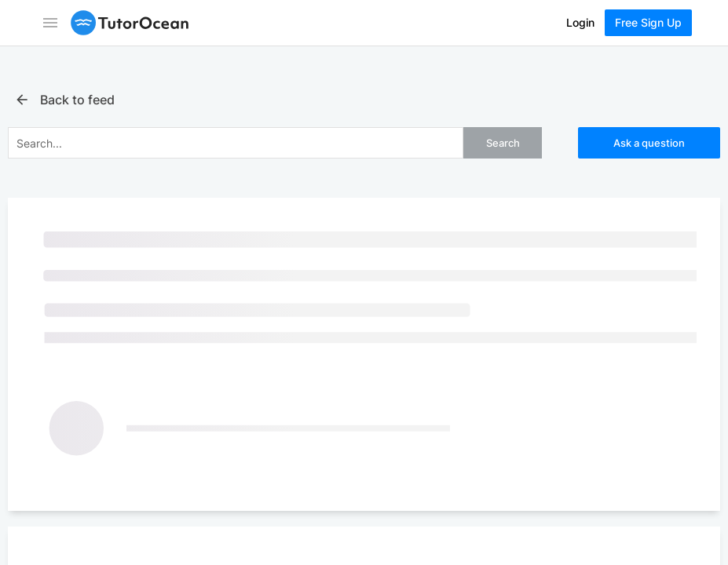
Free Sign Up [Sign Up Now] (648, 22)
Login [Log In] (580, 22)
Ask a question (649, 143)
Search (503, 143)
